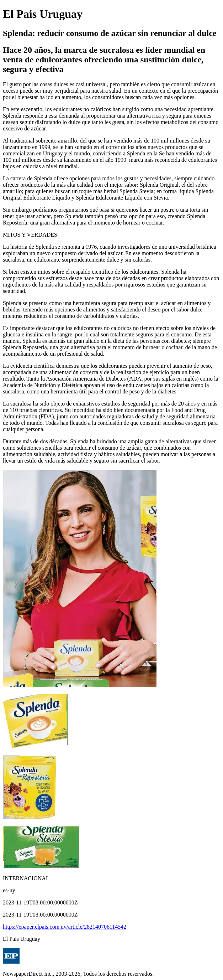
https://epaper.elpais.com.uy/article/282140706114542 (65, 927)
